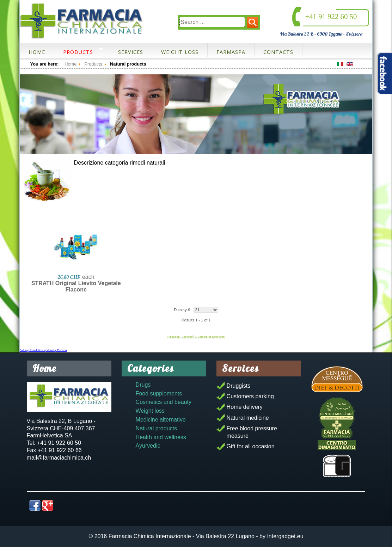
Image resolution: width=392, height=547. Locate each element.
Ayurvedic (148, 446)
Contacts (278, 52)
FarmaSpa (231, 52)
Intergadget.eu (285, 536)
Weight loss (180, 52)
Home (37, 52)
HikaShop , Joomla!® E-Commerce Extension (196, 337)
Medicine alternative (161, 420)
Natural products (156, 428)
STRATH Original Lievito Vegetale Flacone (76, 286)
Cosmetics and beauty (164, 402)
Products (78, 52)
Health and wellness (161, 437)
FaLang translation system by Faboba (43, 350)
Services (131, 52)
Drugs (143, 385)
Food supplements (159, 394)
